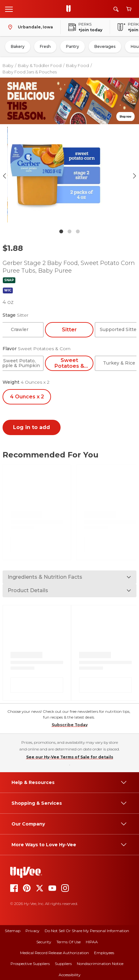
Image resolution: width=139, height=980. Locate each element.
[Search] (116, 9)
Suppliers (63, 964)
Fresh (45, 46)
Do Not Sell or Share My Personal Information (87, 931)
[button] (69, 176)
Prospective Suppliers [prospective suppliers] (30, 964)
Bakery (18, 46)
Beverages (105, 46)
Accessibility (70, 975)
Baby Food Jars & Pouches (30, 72)
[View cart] (129, 9)
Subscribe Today (70, 725)
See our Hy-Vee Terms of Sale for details (70, 757)
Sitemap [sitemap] (13, 931)
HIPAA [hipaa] (92, 942)
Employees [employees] (104, 953)
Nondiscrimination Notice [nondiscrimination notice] (100, 964)
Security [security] (44, 942)
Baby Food (77, 65)
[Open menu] (9, 9)
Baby (8, 65)
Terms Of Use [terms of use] (69, 942)
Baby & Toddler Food (40, 65)
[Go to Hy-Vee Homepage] (70, 9)
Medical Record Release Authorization (55, 953)
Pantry (73, 46)
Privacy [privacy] (33, 931)
